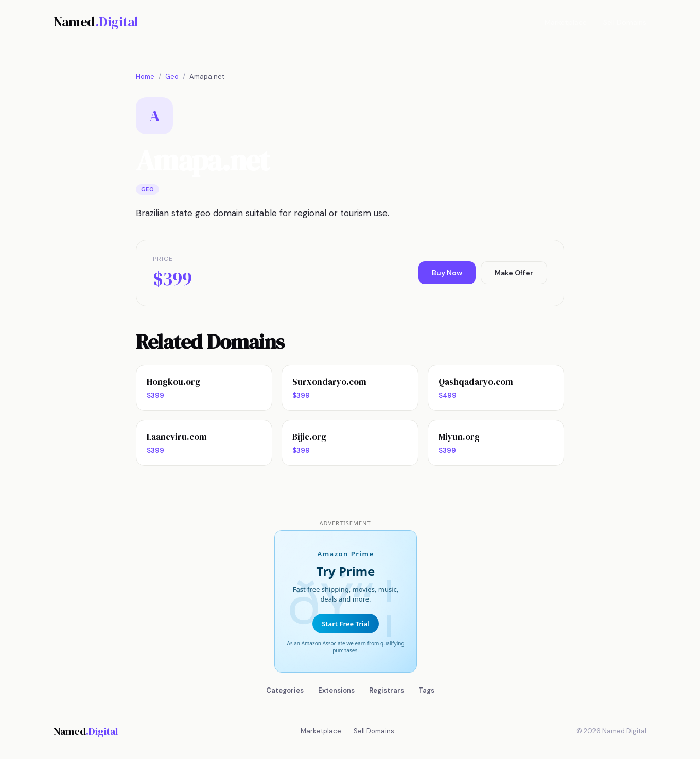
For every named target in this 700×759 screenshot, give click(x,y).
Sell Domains (625, 22)
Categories (285, 690)
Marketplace (566, 22)
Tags (426, 690)
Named (96, 22)
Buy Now (447, 273)
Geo (172, 76)
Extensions (336, 690)
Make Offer (514, 273)
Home (145, 76)
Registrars (387, 690)
